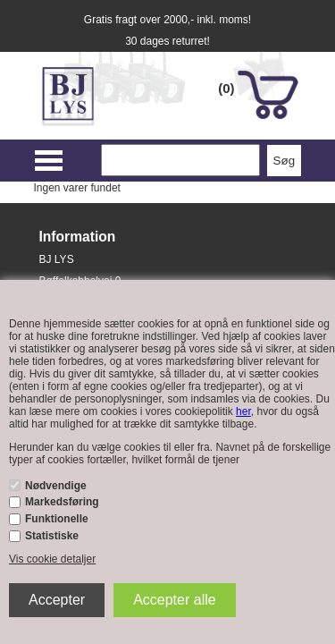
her (243, 411)
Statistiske (52, 536)
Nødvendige (56, 486)
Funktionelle (57, 519)
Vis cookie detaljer (52, 559)
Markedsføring (62, 502)
